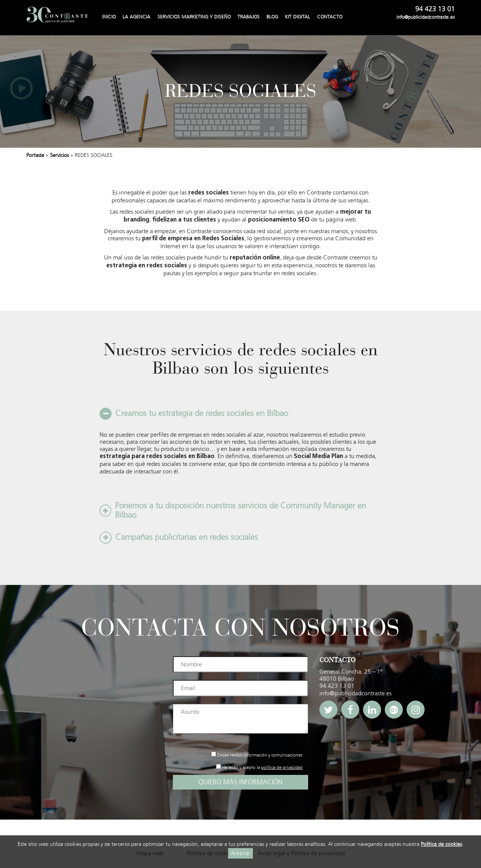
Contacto (330, 17)
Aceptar (241, 853)
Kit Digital (297, 17)
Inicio (109, 17)
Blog (272, 17)
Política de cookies (441, 844)
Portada (35, 155)
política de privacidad (282, 767)
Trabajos (249, 17)
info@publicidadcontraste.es (426, 17)
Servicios (59, 155)
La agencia (136, 17)
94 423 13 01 (435, 9)
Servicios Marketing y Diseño (194, 17)
